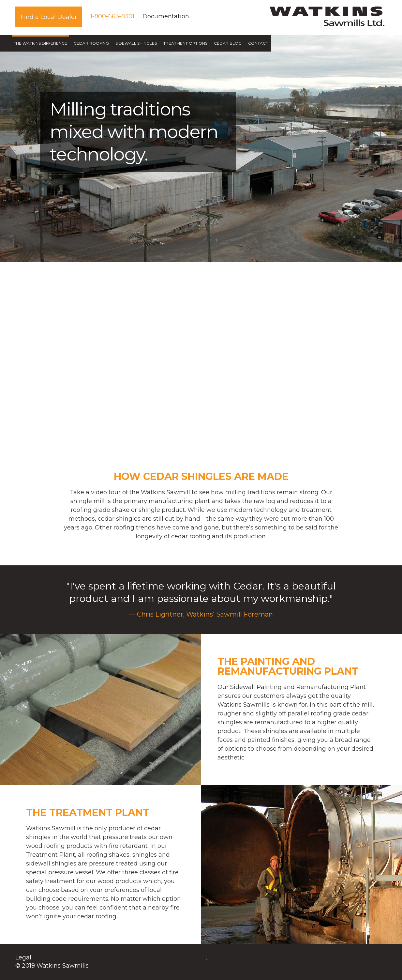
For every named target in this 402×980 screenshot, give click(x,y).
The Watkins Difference (40, 43)
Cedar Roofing (91, 43)
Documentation (166, 16)
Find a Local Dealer (49, 17)
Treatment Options (185, 43)
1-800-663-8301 (112, 16)
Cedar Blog (228, 43)
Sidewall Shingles (136, 43)
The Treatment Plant (88, 812)
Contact (258, 43)
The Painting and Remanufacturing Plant (288, 666)
